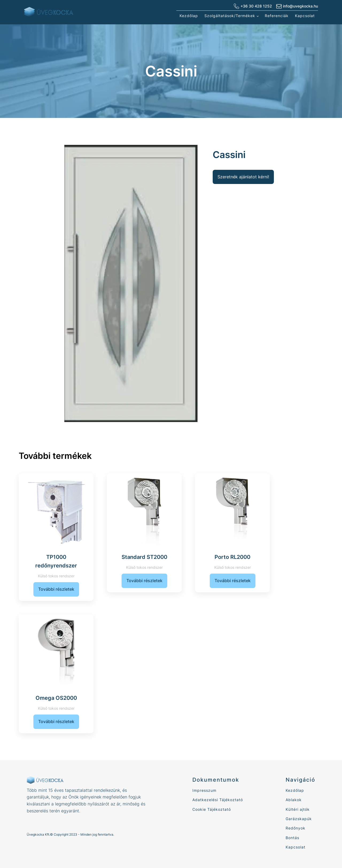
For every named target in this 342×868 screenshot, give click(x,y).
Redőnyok (296, 828)
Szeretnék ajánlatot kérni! (243, 177)
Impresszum (204, 790)
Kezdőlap (189, 16)
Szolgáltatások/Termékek (230, 16)
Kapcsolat (305, 16)
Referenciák (277, 16)
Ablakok (294, 800)
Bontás (292, 838)
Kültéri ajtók (298, 809)
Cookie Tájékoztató (212, 809)
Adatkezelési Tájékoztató (218, 800)
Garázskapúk (299, 819)
